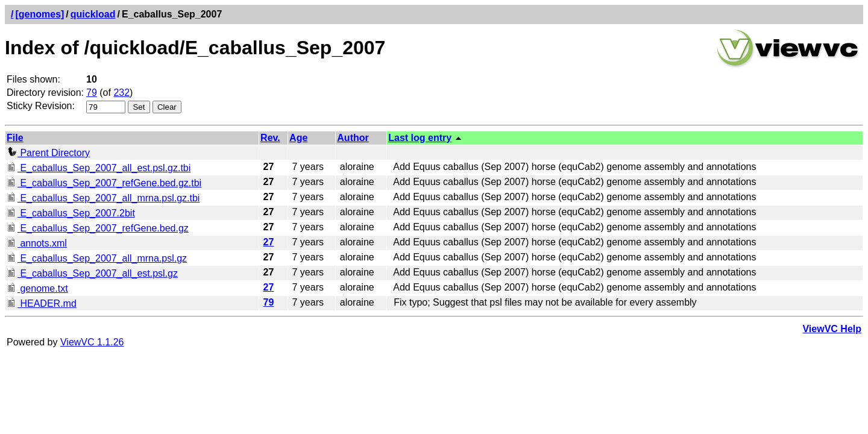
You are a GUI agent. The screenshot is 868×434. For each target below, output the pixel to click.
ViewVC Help (832, 329)
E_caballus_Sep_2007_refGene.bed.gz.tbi (104, 183)
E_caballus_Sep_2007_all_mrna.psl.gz (97, 258)
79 (92, 93)
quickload (93, 14)
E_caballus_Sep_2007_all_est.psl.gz (92, 273)
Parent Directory (48, 153)
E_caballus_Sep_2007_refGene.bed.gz (98, 228)
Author (353, 138)
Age (298, 138)
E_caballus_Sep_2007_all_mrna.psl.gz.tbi (103, 198)
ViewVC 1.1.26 (92, 342)
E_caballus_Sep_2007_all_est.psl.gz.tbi (99, 168)
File (15, 138)
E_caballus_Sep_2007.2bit (71, 213)
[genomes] (39, 14)
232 (121, 93)
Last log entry (420, 138)
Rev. (270, 138)
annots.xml (37, 243)
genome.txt (37, 288)
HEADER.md (42, 303)
